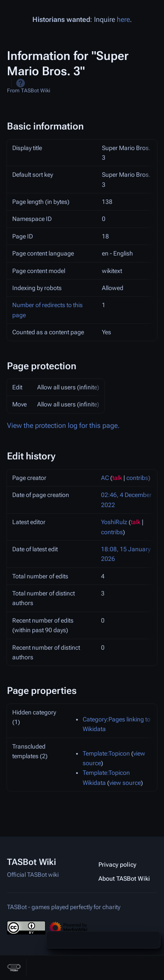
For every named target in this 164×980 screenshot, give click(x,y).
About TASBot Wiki (124, 878)
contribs (137, 478)
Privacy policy (117, 864)
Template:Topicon (106, 753)
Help (21, 83)
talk (117, 478)
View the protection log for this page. (63, 425)
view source (125, 783)
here (123, 19)
